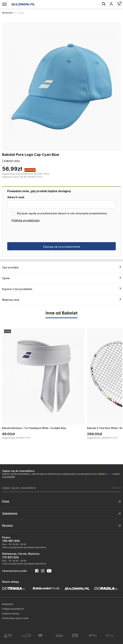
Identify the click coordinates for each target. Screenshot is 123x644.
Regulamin (8, 604)
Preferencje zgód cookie (15, 618)
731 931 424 (10, 557)
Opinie (61, 278)
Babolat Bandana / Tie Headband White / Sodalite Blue (34, 428)
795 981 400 (11, 541)
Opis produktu (61, 267)
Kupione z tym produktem (61, 289)
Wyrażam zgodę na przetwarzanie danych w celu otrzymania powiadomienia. (62, 213)
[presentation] (34, 232)
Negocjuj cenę (61, 300)
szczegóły (9, 477)
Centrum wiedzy (11, 614)
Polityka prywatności (25, 220)
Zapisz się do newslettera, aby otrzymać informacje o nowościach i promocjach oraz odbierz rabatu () (61, 475)
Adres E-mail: (16, 197)
